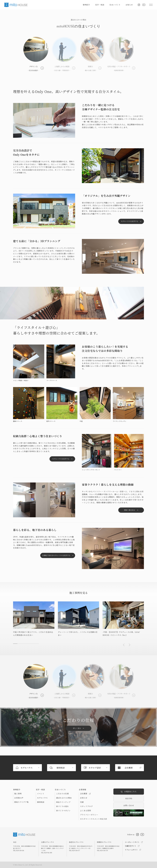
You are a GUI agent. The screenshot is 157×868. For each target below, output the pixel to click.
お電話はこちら (129, 792)
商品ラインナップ (63, 802)
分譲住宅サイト (131, 846)
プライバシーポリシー (89, 815)
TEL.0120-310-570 (102, 850)
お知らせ (129, 5)
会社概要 (85, 794)
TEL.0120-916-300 (46, 853)
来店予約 (129, 798)
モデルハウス (42, 798)
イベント (41, 794)
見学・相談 (100, 5)
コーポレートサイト (132, 842)
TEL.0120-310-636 (19, 850)
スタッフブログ (86, 806)
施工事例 (18, 794)
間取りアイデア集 (21, 802)
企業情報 (82, 790)
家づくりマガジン (63, 811)
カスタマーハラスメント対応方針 (94, 819)
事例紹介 (86, 5)
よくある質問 (85, 811)
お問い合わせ (129, 805)
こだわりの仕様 (62, 794)
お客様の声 (19, 798)
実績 (82, 802)
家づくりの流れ (62, 806)
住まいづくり (115, 5)
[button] (124, 645)
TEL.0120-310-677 (74, 850)
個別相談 (41, 802)
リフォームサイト (131, 850)
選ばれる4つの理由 (64, 798)
